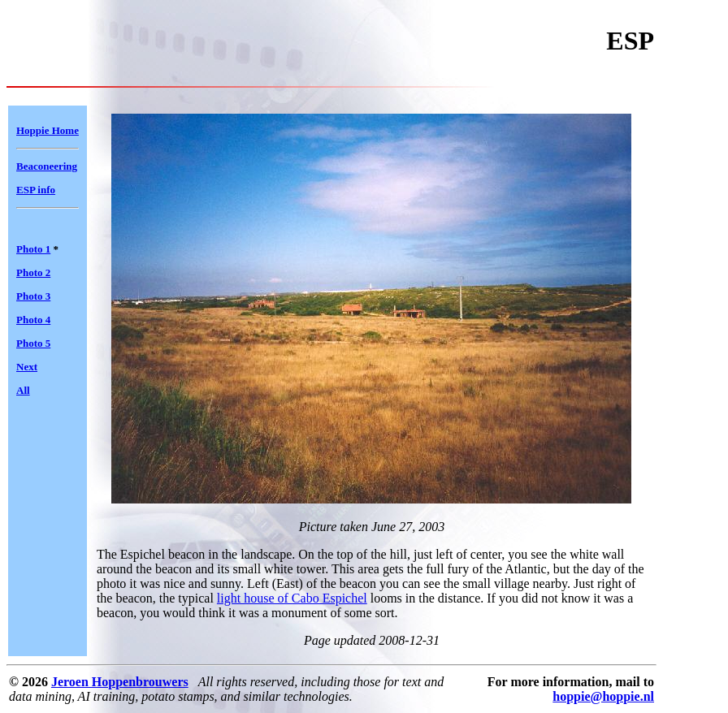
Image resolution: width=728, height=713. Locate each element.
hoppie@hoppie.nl (603, 696)
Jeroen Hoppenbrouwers (120, 682)
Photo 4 (33, 320)
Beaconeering (47, 166)
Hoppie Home (48, 130)
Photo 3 (33, 296)
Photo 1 (33, 249)
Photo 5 (33, 343)
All (23, 390)
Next (27, 367)
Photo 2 (33, 272)
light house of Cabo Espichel (292, 598)
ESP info (36, 190)
